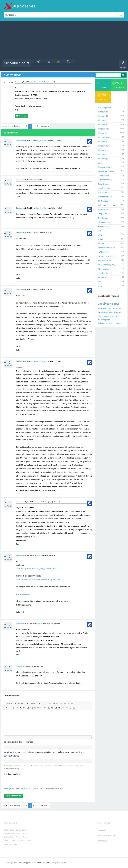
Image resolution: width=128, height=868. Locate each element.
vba (107, 304)
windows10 (103, 308)
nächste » (45, 126)
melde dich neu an (27, 789)
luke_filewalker (42, 141)
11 (122, 323)
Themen (79, 65)
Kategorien (87, 65)
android (119, 313)
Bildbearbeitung (105, 180)
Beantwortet (20, 141)
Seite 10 (19, 837)
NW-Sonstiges (104, 252)
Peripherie (102, 214)
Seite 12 (7, 841)
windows (114, 304)
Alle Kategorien (104, 108)
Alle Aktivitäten (38, 65)
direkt (14, 844)
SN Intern (102, 277)
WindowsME (103, 146)
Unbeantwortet (68, 65)
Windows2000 (104, 137)
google (106, 316)
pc (110, 316)
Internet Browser (105, 197)
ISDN (100, 235)
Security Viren (104, 184)
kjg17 (38, 232)
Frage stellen (106, 65)
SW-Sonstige (103, 201)
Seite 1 (13, 830)
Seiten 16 (8, 844)
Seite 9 (13, 837)
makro (114, 308)
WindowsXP (103, 133)
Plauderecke (103, 273)
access (119, 316)
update (107, 320)
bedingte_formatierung (107, 323)
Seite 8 (7, 837)
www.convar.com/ (24, 594)
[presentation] (23, 781)
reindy (38, 555)
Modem (101, 244)
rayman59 (39, 502)
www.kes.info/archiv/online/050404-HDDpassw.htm (38, 580)
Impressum (102, 830)
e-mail (118, 323)
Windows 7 (102, 125)
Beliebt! (58, 65)
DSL (99, 231)
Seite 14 (21, 841)
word (113, 312)
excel (101, 304)
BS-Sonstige (103, 159)
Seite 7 (26, 834)
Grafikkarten (103, 210)
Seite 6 (20, 834)
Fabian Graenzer (42, 863)
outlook (107, 312)
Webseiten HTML (105, 260)
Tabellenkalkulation (106, 171)
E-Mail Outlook (104, 188)
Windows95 (103, 154)
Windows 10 (103, 116)
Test (100, 282)
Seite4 (8, 834)
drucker (101, 320)
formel (101, 316)
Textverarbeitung (105, 167)
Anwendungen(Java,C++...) (109, 265)
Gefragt (18, 82)
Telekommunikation (106, 248)
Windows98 (103, 150)
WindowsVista (104, 129)
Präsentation (103, 193)
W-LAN (101, 239)
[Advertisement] (64, 41)
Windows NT (103, 142)
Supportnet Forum (17, 63)
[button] (11, 703)
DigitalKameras (104, 222)
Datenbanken (104, 176)
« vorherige (15, 126)
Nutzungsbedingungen (107, 835)
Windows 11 (103, 112)
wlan (114, 316)
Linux (100, 163)
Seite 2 (19, 830)
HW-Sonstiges (104, 227)
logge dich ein (12, 789)
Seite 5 (14, 834)
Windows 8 (102, 120)
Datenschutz (102, 841)
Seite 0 (7, 830)
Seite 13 (14, 841)
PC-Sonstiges (103, 269)
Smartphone (103, 218)
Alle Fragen (49, 65)
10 (109, 308)
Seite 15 (28, 841)
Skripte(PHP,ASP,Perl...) (108, 256)
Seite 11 (26, 837)
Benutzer (96, 65)
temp (100, 286)
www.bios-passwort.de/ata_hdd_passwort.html (36, 569)
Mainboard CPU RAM (38, 82)
